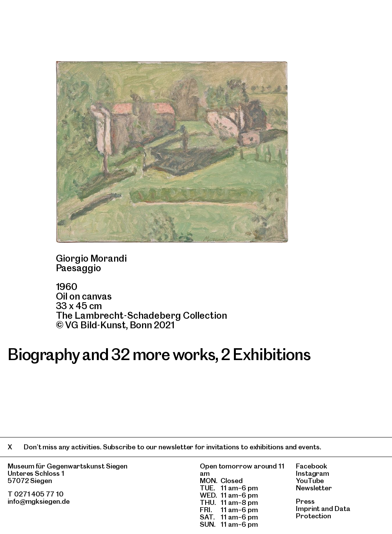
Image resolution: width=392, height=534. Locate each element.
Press (305, 501)
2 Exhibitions (265, 354)
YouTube (310, 481)
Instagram (313, 473)
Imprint (308, 509)
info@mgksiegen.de (39, 501)
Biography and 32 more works (111, 354)
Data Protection (323, 512)
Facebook (312, 466)
